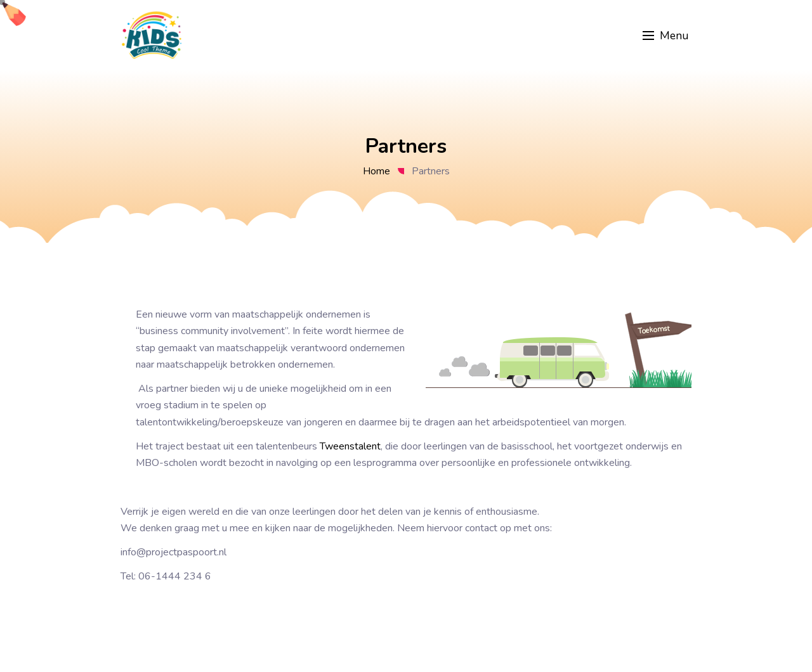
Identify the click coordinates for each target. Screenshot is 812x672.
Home (377, 171)
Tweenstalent (350, 446)
